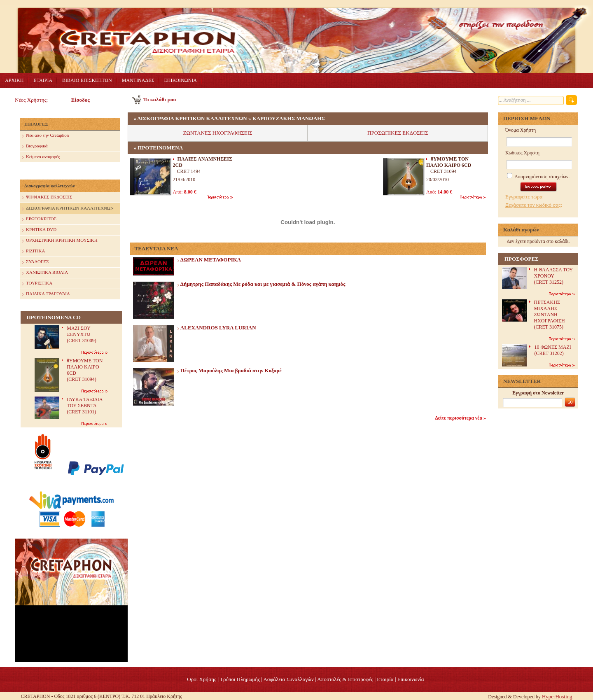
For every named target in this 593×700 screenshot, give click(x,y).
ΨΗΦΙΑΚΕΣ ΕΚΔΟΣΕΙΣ (47, 197)
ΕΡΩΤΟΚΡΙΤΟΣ (39, 219)
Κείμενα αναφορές (41, 157)
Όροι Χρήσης (202, 679)
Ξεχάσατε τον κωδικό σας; (534, 205)
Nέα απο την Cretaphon (46, 136)
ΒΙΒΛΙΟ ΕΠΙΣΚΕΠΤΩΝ (87, 80)
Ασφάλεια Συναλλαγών (288, 679)
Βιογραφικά (35, 146)
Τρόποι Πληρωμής (240, 679)
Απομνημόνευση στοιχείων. (538, 177)
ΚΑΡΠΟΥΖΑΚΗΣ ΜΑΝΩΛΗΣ (289, 118)
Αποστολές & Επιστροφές (345, 679)
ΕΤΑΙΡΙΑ (43, 80)
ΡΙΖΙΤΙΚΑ (34, 251)
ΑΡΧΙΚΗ (14, 80)
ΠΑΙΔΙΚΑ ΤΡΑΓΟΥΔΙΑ (46, 294)
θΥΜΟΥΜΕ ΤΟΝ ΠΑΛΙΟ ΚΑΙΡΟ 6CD (449, 162)
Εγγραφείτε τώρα (524, 197)
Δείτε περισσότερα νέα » (460, 418)
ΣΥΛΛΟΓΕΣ (35, 262)
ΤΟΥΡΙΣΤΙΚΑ (37, 283)
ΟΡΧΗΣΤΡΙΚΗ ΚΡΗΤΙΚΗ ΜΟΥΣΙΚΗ (60, 241)
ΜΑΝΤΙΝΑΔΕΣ (138, 80)
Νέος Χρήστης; (31, 100)
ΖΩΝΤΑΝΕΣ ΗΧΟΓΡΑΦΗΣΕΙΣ (217, 133)
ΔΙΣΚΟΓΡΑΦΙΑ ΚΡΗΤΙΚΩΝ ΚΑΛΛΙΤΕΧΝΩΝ (68, 209)
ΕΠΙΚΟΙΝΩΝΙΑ (180, 80)
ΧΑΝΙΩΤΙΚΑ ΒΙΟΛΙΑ (45, 273)
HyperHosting (557, 696)
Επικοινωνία (411, 679)
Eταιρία (385, 679)
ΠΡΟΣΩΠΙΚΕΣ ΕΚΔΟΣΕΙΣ (398, 133)
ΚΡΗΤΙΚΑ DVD (39, 230)
